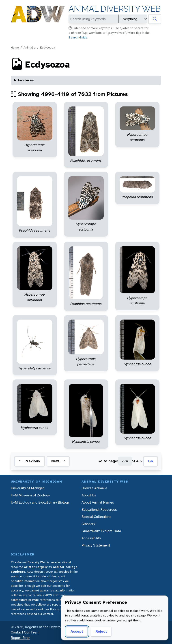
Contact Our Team (25, 632)
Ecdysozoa (48, 47)
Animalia (29, 47)
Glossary (88, 524)
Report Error (20, 638)
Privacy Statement (96, 545)
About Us (89, 495)
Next (58, 461)
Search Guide (78, 37)
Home (15, 47)
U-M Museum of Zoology (30, 495)
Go (150, 461)
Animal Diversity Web (115, 9)
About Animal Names (98, 502)
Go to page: (108, 461)
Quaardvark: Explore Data (101, 531)
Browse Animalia (94, 488)
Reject (101, 631)
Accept (77, 631)
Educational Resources (99, 509)
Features (26, 80)
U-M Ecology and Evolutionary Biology (40, 502)
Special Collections (96, 517)
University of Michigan (28, 488)
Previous (29, 461)
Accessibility (91, 538)
